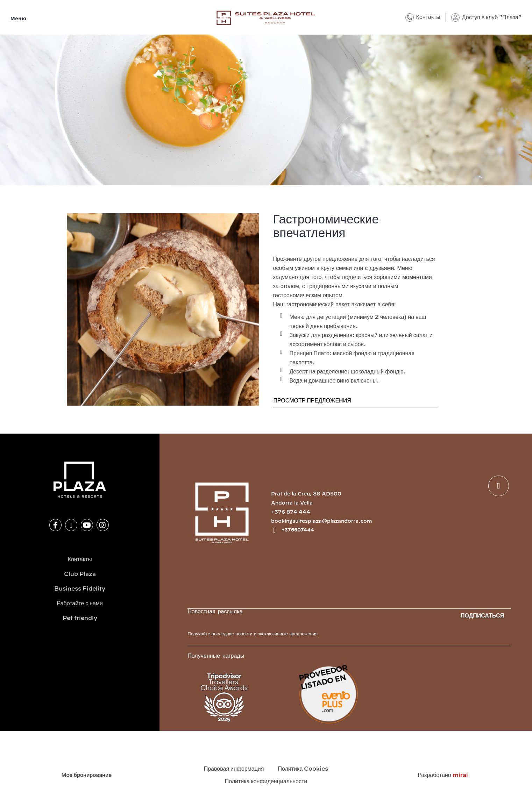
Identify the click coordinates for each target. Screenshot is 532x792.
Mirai (460, 775)
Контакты (428, 17)
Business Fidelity (80, 589)
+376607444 (298, 530)
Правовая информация (234, 769)
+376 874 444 (291, 512)
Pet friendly (80, 618)
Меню (19, 19)
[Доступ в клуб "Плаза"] (455, 17)
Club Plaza (80, 574)
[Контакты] (410, 17)
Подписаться (482, 616)
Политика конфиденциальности (266, 782)
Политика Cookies (303, 769)
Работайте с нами (80, 604)
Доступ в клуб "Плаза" (492, 17)
